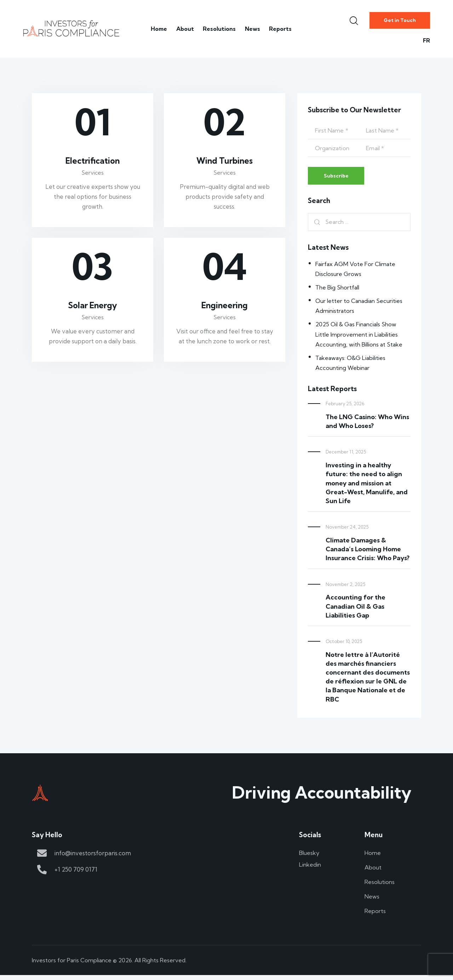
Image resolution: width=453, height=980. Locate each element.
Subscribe (339, 177)
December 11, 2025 (346, 454)
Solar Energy (93, 308)
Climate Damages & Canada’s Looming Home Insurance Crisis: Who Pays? (368, 551)
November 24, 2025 (347, 529)
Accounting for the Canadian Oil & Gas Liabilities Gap (355, 609)
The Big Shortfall (339, 290)
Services (93, 174)
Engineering (225, 308)
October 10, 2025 (344, 643)
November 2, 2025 (345, 586)
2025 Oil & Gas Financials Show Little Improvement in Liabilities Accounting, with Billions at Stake (361, 336)
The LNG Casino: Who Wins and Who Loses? (367, 424)
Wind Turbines (225, 162)
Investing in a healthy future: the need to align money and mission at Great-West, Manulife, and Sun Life (367, 485)
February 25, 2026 (345, 406)
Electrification (93, 162)
